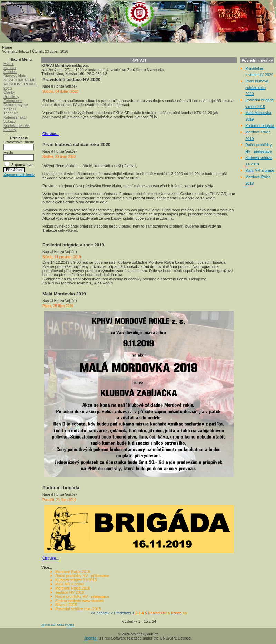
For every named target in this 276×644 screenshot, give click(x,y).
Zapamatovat (22, 165)
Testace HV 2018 (70, 592)
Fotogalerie (13, 101)
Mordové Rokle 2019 (73, 572)
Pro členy (11, 97)
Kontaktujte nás (17, 125)
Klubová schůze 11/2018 (76, 580)
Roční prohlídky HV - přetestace (82, 576)
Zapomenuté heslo (19, 174)
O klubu (10, 72)
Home (8, 63)
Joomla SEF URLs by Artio (58, 625)
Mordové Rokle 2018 (73, 588)
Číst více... (51, 134)
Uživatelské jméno (19, 142)
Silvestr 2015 (66, 605)
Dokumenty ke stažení (16, 107)
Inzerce (10, 68)
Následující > (159, 613)
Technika (11, 113)
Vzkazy (9, 121)
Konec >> (179, 613)
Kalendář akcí (15, 117)
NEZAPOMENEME (20, 80)
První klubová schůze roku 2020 (257, 87)
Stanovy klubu (15, 76)
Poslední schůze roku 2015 (78, 609)
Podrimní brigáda (260, 125)
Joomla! (91, 638)
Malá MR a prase (70, 584)
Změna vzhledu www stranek (80, 601)
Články (9, 92)
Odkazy (10, 130)
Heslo (8, 152)
